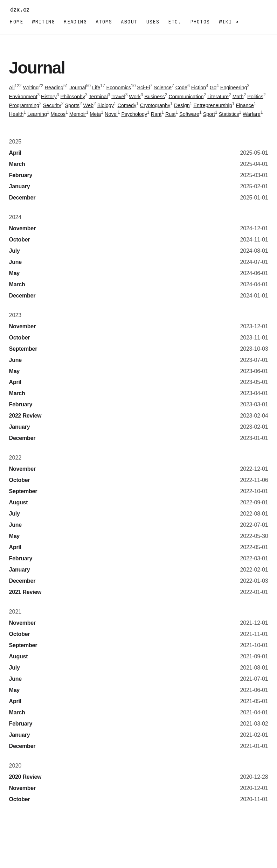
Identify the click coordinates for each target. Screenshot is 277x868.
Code (181, 87)
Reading (75, 22)
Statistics (229, 114)
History (49, 96)
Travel (118, 96)
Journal (78, 87)
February (21, 175)
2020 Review (25, 777)
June (15, 262)
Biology (106, 105)
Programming (24, 105)
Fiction (199, 87)
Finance (245, 105)
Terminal (98, 96)
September (23, 349)
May (14, 273)
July (15, 251)
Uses (153, 22)
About (129, 22)
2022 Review (25, 416)
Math (238, 96)
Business (154, 96)
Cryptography (155, 105)
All (12, 87)
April (15, 153)
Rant (156, 114)
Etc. (175, 22)
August (19, 502)
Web (88, 105)
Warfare (252, 114)
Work (135, 96)
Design (182, 105)
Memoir (78, 114)
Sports (72, 105)
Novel (111, 114)
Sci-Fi (143, 87)
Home (16, 22)
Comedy (127, 105)
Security (52, 105)
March (17, 164)
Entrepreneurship (213, 105)
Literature (218, 96)
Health (16, 114)
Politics (255, 96)
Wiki (227, 22)
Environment (23, 96)
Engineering (234, 87)
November (22, 228)
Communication (186, 96)
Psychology (134, 114)
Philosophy (73, 96)
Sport (209, 114)
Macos (58, 114)
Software (189, 114)
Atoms (104, 22)
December (22, 198)
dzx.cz (22, 10)
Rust (171, 114)
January (20, 186)
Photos (200, 22)
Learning (37, 114)
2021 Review (25, 592)
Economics (119, 87)
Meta (95, 114)
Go (213, 87)
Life (96, 87)
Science (163, 87)
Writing (43, 22)
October (20, 240)
